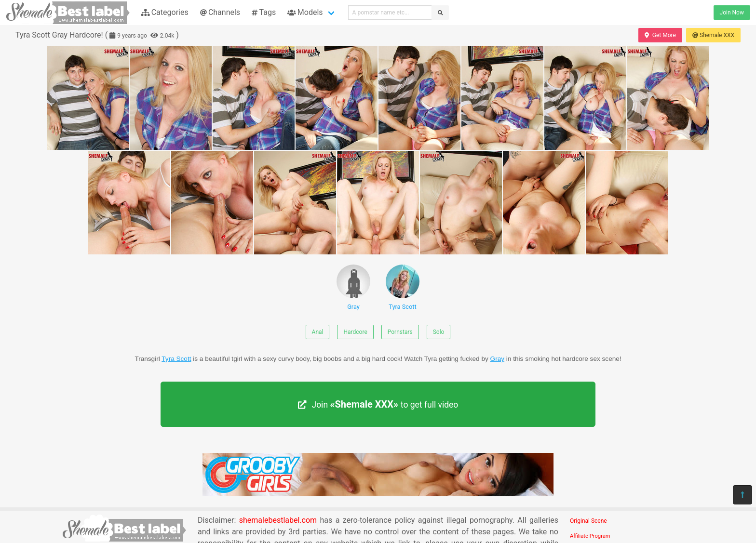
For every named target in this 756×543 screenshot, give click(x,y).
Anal (318, 332)
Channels (220, 12)
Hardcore (355, 332)
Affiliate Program (590, 536)
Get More (660, 35)
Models (305, 12)
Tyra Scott (403, 287)
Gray (353, 287)
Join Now (732, 13)
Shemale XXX (713, 35)
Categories (165, 12)
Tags (264, 12)
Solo (439, 332)
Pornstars (400, 332)
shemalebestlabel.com (278, 520)
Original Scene (588, 521)
